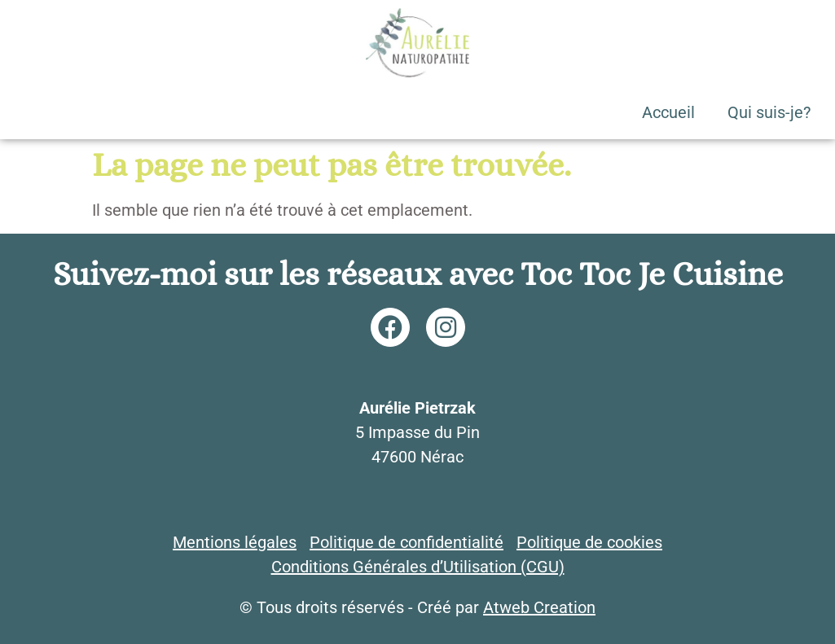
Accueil (668, 112)
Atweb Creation (539, 607)
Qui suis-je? (769, 112)
